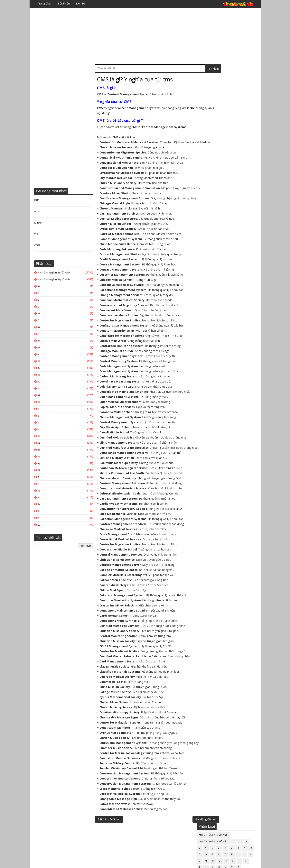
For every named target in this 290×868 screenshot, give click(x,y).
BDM (37, 212)
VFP (37, 234)
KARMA (38, 223)
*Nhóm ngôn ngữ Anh (54, 273)
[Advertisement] (145, 36)
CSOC (38, 246)
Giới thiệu (64, 3)
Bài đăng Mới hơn (109, 845)
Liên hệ (81, 3)
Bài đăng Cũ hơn (180, 845)
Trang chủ (44, 3)
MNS (37, 200)
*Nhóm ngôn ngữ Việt (55, 280)
